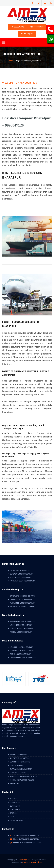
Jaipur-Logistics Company (21, 625)
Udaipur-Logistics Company (21, 629)
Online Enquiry (27, 34)
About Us (14, 799)
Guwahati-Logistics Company (22, 651)
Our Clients (15, 810)
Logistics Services (18, 765)
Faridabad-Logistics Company (22, 581)
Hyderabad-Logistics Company (23, 606)
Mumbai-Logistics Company (21, 632)
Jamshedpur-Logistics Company (23, 658)
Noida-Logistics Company (20, 577)
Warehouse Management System (23, 776)
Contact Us (15, 802)
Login (12, 817)
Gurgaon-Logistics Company (22, 574)
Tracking (14, 813)
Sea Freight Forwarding (20, 762)
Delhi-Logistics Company (20, 570)
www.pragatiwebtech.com (33, 862)
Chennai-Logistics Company (21, 600)
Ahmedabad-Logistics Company (23, 622)
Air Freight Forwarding (20, 758)
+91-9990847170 (17, 27)
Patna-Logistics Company (21, 654)
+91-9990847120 (37, 27)
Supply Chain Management (21, 769)
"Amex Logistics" (25, 860)
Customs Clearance (18, 773)
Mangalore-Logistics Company (23, 603)
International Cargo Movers (22, 780)
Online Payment (16, 820)
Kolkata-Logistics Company (22, 647)
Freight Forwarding (18, 755)
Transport (15, 784)
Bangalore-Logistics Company (23, 596)
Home (11, 61)
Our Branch (15, 806)
